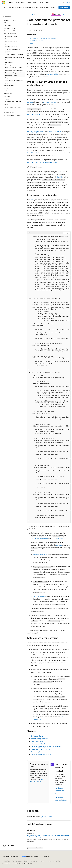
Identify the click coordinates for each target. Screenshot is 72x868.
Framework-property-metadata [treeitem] (14, 67)
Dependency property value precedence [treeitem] (13, 43)
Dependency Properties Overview (42, 752)
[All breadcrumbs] (29, 14)
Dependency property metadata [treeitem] (14, 57)
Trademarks (15, 864)
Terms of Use (6, 864)
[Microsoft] (3, 3)
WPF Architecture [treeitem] (9, 23)
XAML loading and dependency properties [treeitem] (14, 82)
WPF (33, 14)
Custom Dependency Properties (41, 749)
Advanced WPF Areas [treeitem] (10, 20)
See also (31, 43)
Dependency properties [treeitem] (12, 39)
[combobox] (13, 17)
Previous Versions (17, 861)
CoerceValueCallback (54, 132)
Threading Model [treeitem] (9, 112)
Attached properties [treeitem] (11, 47)
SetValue (30, 102)
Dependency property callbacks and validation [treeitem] (14, 61)
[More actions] (69, 14)
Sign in (68, 2)
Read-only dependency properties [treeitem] (15, 65)
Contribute (34, 861)
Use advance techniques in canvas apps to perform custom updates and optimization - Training (48, 836)
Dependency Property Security (41, 754)
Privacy (41, 861)
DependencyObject (52, 74)
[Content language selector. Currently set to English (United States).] (11, 857)
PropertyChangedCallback (36, 132)
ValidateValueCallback (34, 153)
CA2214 (59, 177)
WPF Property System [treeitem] (12, 36)
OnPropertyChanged (50, 102)
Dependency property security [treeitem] (14, 70)
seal (33, 200)
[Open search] (63, 3)
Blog (26, 861)
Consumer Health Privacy (54, 861)
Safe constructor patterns (36, 40)
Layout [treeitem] (6, 104)
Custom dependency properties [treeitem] (14, 54)
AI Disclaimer (6, 861)
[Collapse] (23, 13)
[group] (49, 379)
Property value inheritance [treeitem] (13, 78)
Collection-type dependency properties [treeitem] (13, 50)
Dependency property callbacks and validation (42, 162)
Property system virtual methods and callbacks (42, 38)
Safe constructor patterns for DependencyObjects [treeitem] (14, 74)
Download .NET (64, 8)
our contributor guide (36, 780)
